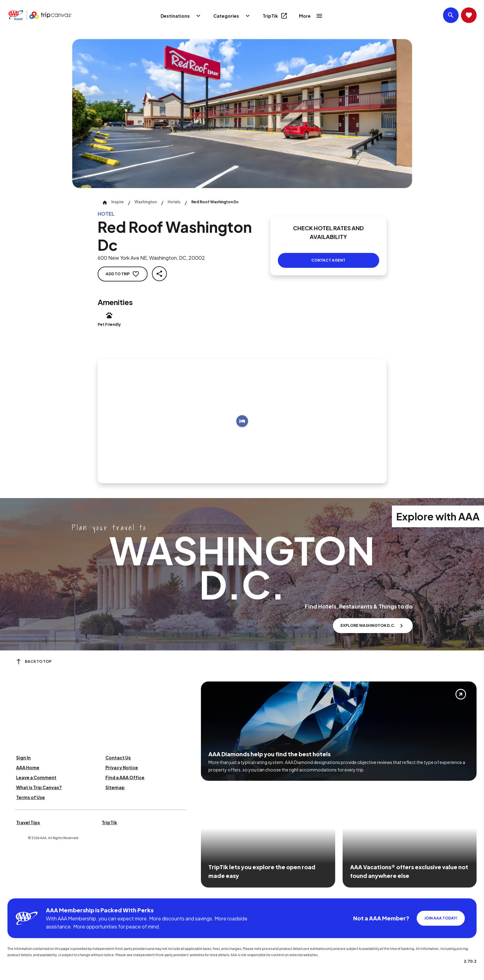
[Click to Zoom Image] (242, 114)
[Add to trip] (242, 421)
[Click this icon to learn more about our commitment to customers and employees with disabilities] (17, 891)
